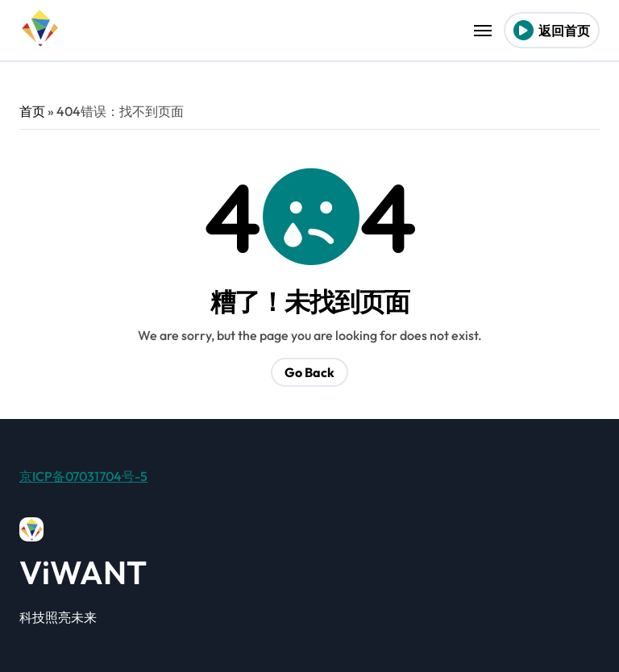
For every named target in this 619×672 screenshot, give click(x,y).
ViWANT (83, 572)
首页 (32, 111)
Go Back (309, 372)
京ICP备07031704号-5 (83, 476)
